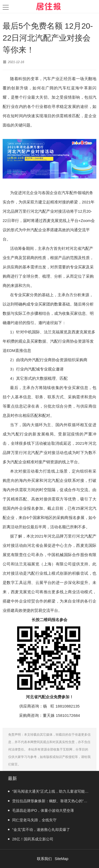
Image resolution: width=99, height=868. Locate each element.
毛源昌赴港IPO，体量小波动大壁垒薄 (41, 810)
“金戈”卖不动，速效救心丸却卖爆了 (39, 830)
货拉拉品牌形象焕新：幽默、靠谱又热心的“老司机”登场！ (48, 802)
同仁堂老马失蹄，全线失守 (32, 820)
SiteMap (61, 859)
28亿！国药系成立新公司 (31, 839)
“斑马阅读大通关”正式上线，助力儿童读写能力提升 (48, 793)
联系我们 (44, 859)
